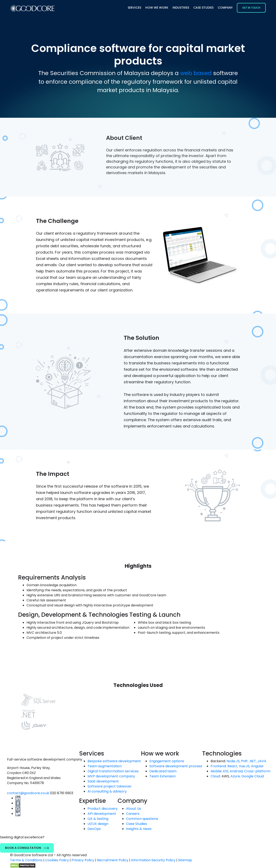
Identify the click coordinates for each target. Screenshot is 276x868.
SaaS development (103, 781)
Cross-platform (257, 771)
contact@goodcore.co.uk (29, 793)
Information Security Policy (153, 860)
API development (102, 814)
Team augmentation (105, 766)
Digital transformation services (113, 771)
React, (233, 766)
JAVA (262, 761)
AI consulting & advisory (107, 791)
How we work (157, 8)
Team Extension (163, 776)
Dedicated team (163, 771)
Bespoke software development (114, 761)
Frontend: (219, 766)
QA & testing (98, 819)
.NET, (253, 761)
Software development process (176, 766)
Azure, (236, 776)
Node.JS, (233, 761)
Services (134, 8)
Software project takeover (110, 786)
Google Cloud (253, 776)
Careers (133, 814)
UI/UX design (98, 824)
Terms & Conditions (26, 860)
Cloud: (216, 776)
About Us (133, 809)
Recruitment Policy (113, 860)
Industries (181, 8)
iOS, (226, 771)
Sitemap (185, 860)
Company (225, 8)
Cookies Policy (57, 860)
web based (196, 73)
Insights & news (139, 829)
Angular (257, 766)
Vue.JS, (244, 766)
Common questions (142, 819)
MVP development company (111, 776)
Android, (236, 771)
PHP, (245, 761)
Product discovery (103, 809)
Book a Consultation (27, 848)
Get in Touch (251, 8)
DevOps (94, 829)
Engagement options (167, 761)
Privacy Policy (83, 860)
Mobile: (216, 771)
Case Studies (203, 8)
